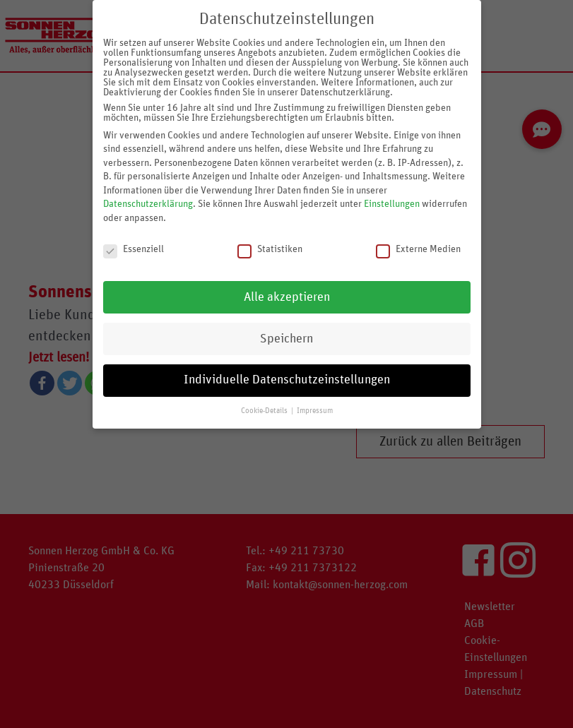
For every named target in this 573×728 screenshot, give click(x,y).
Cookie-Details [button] (265, 397)
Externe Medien (418, 234)
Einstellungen (392, 190)
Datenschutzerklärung (148, 190)
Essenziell (134, 234)
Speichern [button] (286, 324)
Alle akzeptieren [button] (287, 282)
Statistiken (270, 234)
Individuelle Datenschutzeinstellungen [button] (287, 366)
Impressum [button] (315, 397)
